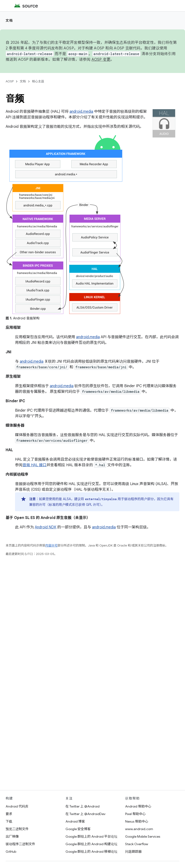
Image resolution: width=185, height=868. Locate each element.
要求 (9, 814)
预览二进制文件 (17, 829)
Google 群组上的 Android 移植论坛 (91, 852)
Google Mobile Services (143, 836)
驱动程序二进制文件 (20, 844)
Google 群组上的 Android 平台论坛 (91, 836)
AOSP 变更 (101, 60)
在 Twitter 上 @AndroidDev (85, 814)
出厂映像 (12, 836)
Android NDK (46, 527)
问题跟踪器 (133, 852)
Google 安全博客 (78, 829)
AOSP (10, 81)
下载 (9, 821)
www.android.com (139, 829)
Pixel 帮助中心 (135, 814)
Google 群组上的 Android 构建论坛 (91, 844)
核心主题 (38, 81)
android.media (81, 112)
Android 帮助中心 (138, 806)
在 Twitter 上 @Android (83, 806)
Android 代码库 (17, 806)
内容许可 (51, 545)
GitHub (11, 852)
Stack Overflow (137, 844)
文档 (9, 20)
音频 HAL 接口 (35, 465)
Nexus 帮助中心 (137, 821)
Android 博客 (75, 821)
